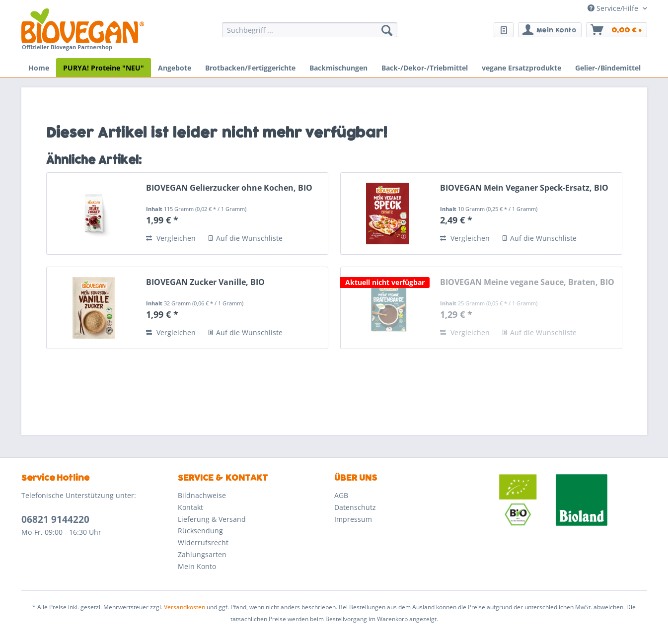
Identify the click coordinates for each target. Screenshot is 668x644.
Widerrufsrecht (203, 542)
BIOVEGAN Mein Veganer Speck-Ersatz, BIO (524, 188)
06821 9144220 (55, 519)
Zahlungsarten (202, 554)
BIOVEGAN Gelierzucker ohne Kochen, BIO (229, 188)
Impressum (353, 519)
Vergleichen (171, 238)
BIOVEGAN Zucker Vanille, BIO (205, 282)
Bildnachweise (202, 495)
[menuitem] (310, 35)
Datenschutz (355, 507)
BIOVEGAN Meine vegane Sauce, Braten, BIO (527, 282)
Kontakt (190, 507)
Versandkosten (185, 607)
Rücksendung (200, 531)
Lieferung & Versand (212, 519)
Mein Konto (197, 566)
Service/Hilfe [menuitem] (614, 8)
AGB (341, 495)
